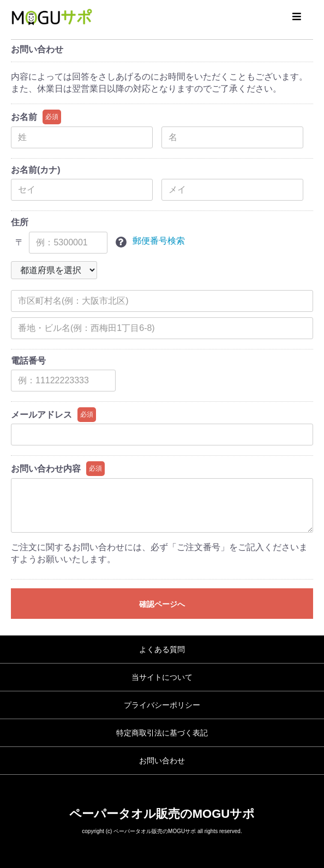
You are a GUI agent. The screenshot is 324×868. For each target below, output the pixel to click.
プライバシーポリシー (162, 705)
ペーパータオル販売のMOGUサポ (162, 814)
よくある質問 (162, 649)
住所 (20, 222)
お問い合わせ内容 (46, 469)
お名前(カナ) (36, 170)
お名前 (24, 117)
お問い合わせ (162, 761)
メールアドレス (41, 415)
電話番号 (28, 361)
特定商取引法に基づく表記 (162, 733)
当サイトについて (162, 677)
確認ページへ (162, 604)
